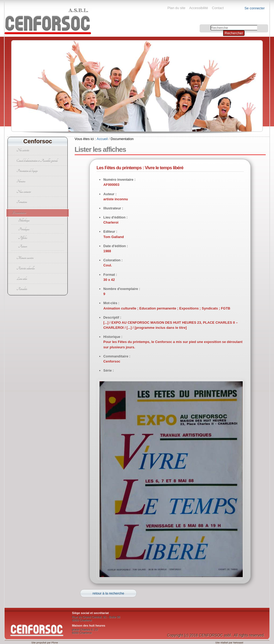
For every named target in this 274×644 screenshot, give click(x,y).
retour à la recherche (108, 593)
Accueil (102, 139)
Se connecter (255, 8)
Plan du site (176, 8)
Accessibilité (199, 8)
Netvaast (238, 643)
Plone (55, 643)
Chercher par (200, 25)
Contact (218, 8)
